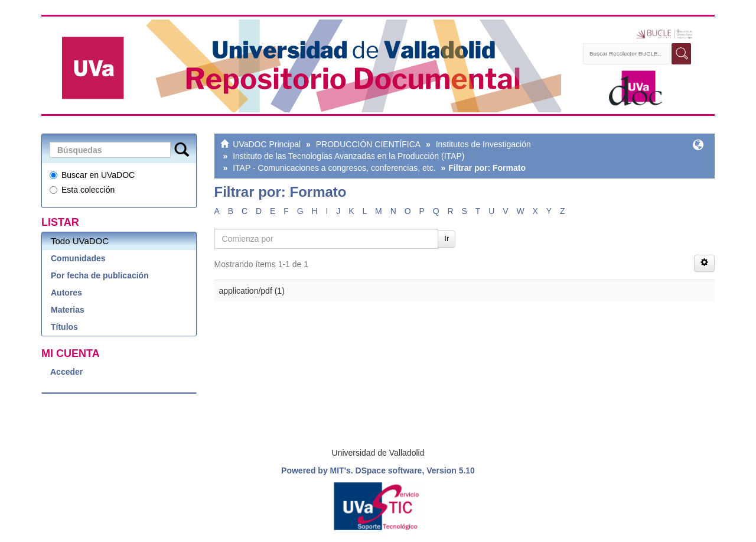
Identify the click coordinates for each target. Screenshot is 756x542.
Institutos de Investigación (483, 144)
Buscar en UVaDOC (92, 175)
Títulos (64, 327)
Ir (447, 238)
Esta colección (82, 190)
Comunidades (78, 258)
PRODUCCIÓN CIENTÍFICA (368, 144)
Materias (68, 310)
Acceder (66, 372)
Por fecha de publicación (100, 275)
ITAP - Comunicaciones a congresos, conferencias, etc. (334, 168)
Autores (66, 293)
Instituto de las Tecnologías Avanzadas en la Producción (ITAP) (348, 156)
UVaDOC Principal (267, 144)
